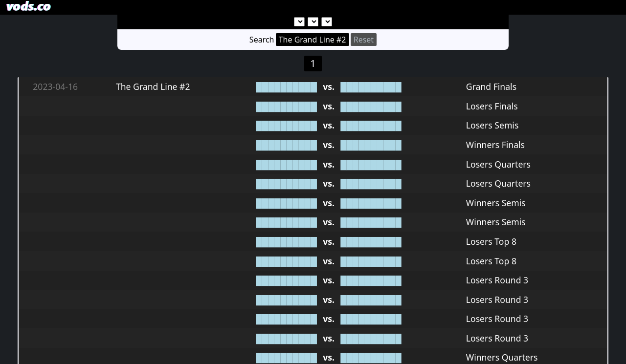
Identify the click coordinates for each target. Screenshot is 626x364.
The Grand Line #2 (313, 40)
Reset (364, 40)
